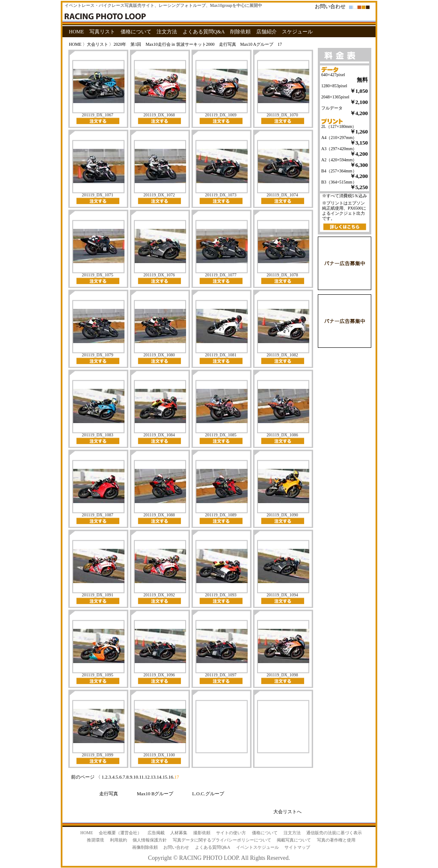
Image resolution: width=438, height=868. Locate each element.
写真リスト (102, 32)
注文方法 (167, 32)
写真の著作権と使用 (336, 840)
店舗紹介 (266, 32)
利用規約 (118, 840)
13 (153, 777)
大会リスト (98, 44)
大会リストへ (287, 812)
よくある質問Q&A (204, 32)
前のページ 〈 (86, 777)
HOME (76, 32)
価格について (136, 32)
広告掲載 (156, 833)
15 (165, 777)
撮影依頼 (202, 833)
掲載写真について (294, 840)
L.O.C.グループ (208, 794)
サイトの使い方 (231, 833)
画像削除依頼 (145, 847)
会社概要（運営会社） (120, 833)
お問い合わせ (330, 6)
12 (147, 777)
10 (136, 777)
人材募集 (179, 833)
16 (171, 777)
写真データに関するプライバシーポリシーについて (222, 840)
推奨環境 (95, 840)
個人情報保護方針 (150, 840)
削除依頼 (240, 32)
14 (159, 777)
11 (142, 777)
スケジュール (297, 32)
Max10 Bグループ (155, 794)
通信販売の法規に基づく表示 (334, 833)
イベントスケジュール (257, 847)
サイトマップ (297, 847)
